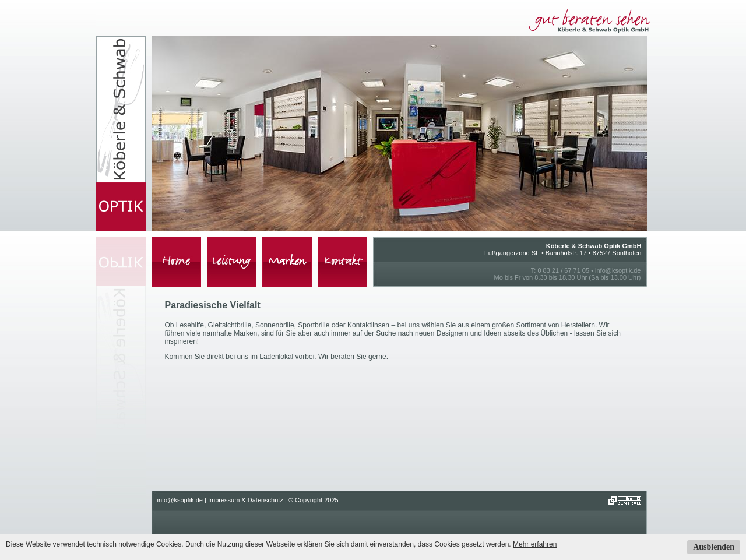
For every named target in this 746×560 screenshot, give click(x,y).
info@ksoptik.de (618, 270)
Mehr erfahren (535, 544)
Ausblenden (714, 547)
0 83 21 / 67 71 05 (563, 270)
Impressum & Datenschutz (246, 500)
